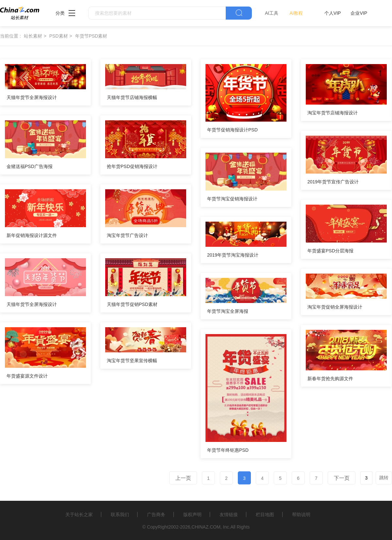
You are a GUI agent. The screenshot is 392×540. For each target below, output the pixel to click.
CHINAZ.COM (206, 527)
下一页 (342, 478)
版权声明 (192, 515)
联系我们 (120, 515)
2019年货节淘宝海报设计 (233, 255)
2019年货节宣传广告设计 (333, 182)
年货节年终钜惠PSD (228, 450)
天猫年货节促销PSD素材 (132, 304)
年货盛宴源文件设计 (27, 376)
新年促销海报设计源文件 (32, 235)
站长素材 (33, 36)
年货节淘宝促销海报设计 (232, 199)
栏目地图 (265, 515)
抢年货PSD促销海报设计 (132, 166)
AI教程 (296, 13)
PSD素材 (59, 36)
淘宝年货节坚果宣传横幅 (132, 361)
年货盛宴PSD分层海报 (330, 251)
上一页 (183, 478)
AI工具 (272, 13)
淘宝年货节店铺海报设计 (333, 113)
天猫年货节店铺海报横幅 (132, 97)
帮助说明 (301, 515)
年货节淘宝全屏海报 (228, 311)
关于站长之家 (79, 515)
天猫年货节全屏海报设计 (32, 97)
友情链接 (229, 515)
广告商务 (156, 515)
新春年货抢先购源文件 (330, 379)
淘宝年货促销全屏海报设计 (335, 307)
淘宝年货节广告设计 (127, 235)
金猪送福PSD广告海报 (30, 166)
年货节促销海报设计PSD (232, 130)
